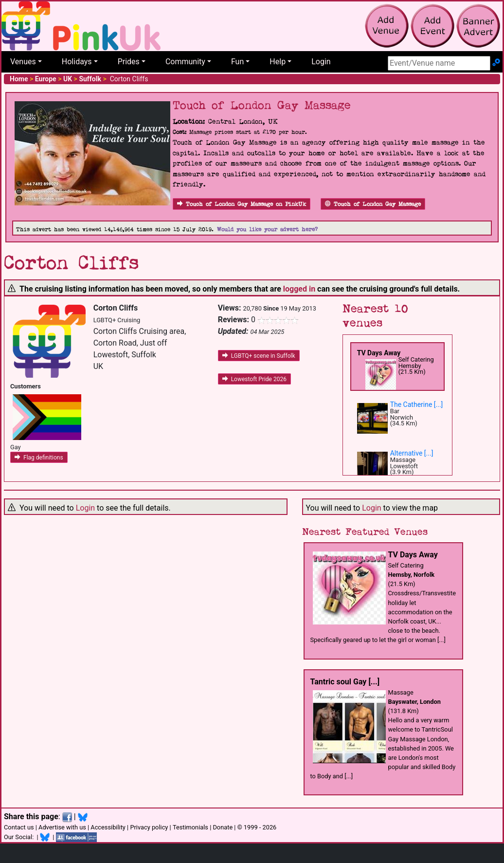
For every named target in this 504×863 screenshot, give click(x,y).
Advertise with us (62, 827)
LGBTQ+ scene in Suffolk (259, 356)
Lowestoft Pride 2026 (254, 379)
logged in (299, 289)
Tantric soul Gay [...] (345, 682)
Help (278, 62)
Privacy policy (149, 827)
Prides (129, 62)
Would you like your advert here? (267, 230)
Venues (23, 62)
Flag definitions (39, 458)
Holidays (77, 62)
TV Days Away (379, 353)
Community (185, 62)
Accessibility (108, 827)
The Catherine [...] (417, 404)
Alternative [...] (412, 453)
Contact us (19, 827)
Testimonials (190, 827)
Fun (237, 62)
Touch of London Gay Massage (373, 204)
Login (321, 62)
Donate (223, 827)
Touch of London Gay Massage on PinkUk (242, 204)
